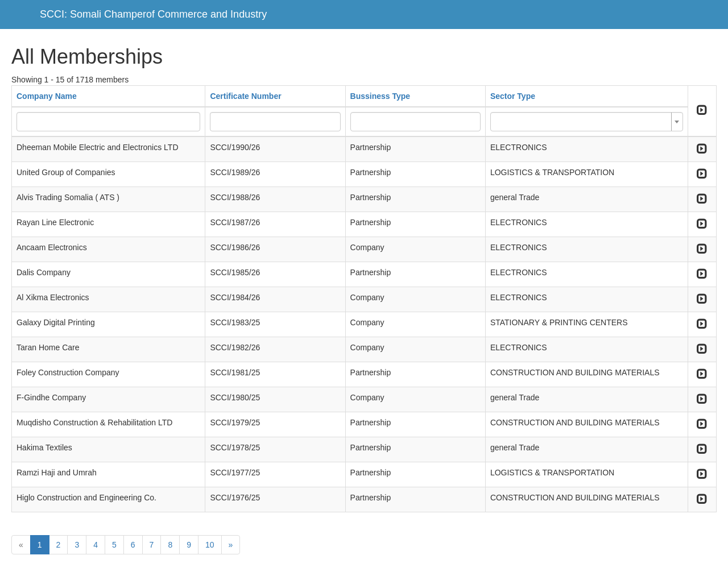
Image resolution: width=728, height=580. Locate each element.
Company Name (47, 96)
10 (210, 545)
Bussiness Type (380, 96)
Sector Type (513, 96)
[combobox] (587, 122)
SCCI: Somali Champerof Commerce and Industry (153, 14)
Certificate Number (245, 96)
